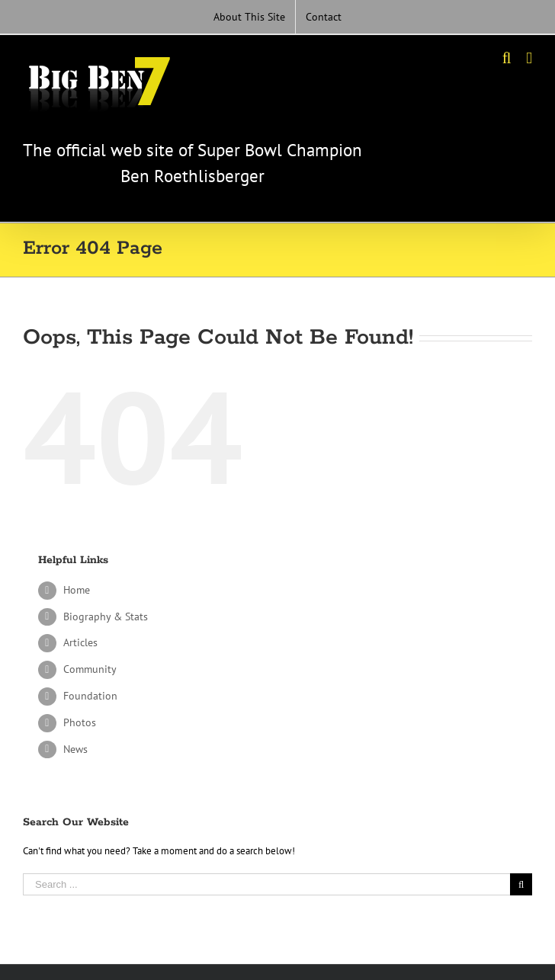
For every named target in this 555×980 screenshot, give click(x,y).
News (75, 749)
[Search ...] (266, 884)
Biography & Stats (106, 617)
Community (90, 669)
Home (77, 590)
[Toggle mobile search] (507, 58)
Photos (80, 722)
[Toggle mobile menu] (529, 58)
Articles (80, 642)
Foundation (90, 696)
